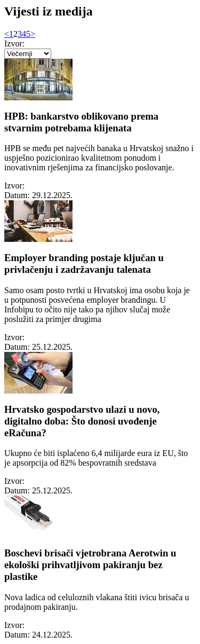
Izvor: (17, 44)
